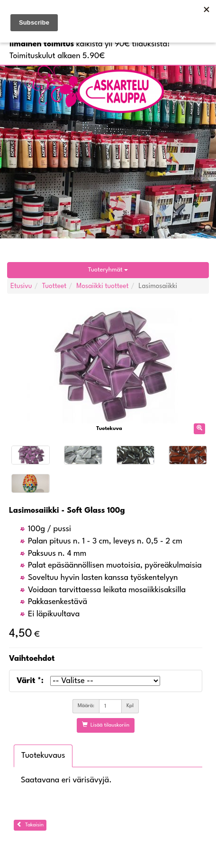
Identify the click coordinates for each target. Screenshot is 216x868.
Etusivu (21, 286)
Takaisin (30, 824)
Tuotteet (54, 286)
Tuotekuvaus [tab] (43, 756)
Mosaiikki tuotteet (102, 286)
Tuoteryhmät (108, 270)
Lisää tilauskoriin (106, 725)
